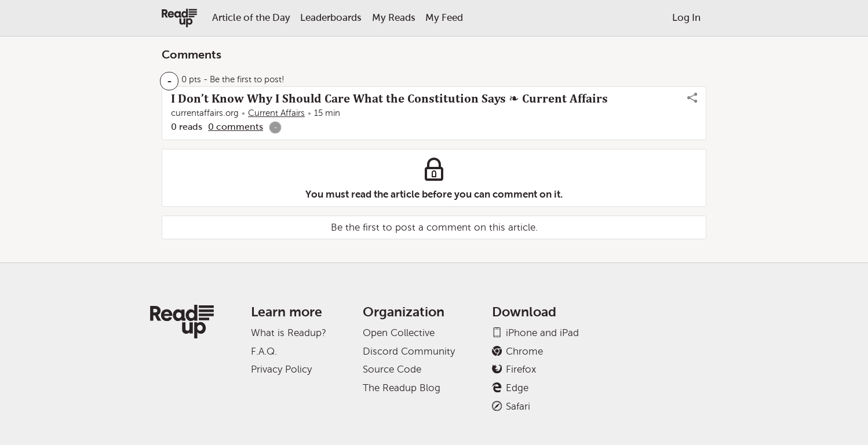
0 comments (236, 127)
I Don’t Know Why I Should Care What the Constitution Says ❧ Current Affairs (389, 99)
